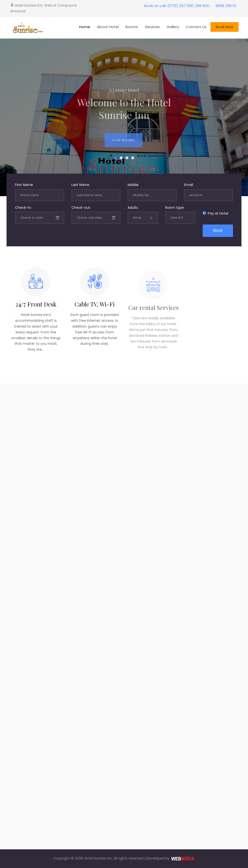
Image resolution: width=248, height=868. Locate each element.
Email (189, 185)
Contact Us (196, 27)
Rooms (132, 27)
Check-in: (23, 208)
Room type (174, 208)
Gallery (173, 27)
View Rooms (124, 143)
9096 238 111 (226, 6)
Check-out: (81, 208)
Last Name (80, 185)
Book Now (225, 27)
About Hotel (108, 27)
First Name (24, 185)
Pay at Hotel (217, 213)
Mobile (133, 185)
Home (85, 27)
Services (152, 27)
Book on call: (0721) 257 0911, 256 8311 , (178, 6)
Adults (133, 208)
